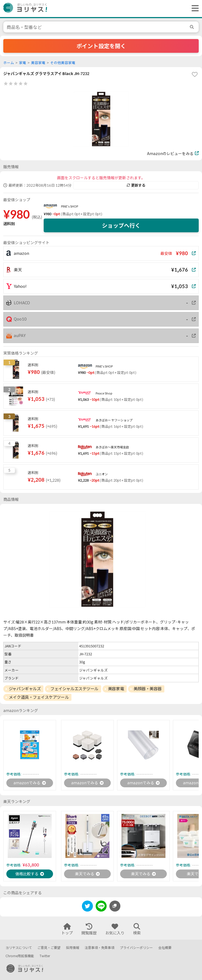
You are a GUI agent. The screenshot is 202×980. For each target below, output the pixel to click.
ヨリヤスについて (19, 948)
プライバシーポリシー (136, 948)
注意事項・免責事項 (99, 948)
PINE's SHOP (70, 206)
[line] (101, 907)
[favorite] (195, 74)
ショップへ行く (121, 225)
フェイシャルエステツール (74, 689)
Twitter (45, 956)
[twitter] (87, 907)
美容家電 (38, 63)
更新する (136, 185)
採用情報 (73, 948)
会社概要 (165, 948)
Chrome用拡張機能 (20, 956)
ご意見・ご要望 (49, 948)
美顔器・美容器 (148, 689)
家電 (23, 63)
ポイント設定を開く (101, 46)
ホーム (9, 63)
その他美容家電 (63, 63)
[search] (193, 27)
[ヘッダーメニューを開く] (194, 9)
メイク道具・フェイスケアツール (39, 697)
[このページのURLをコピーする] (115, 906)
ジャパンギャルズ (25, 689)
